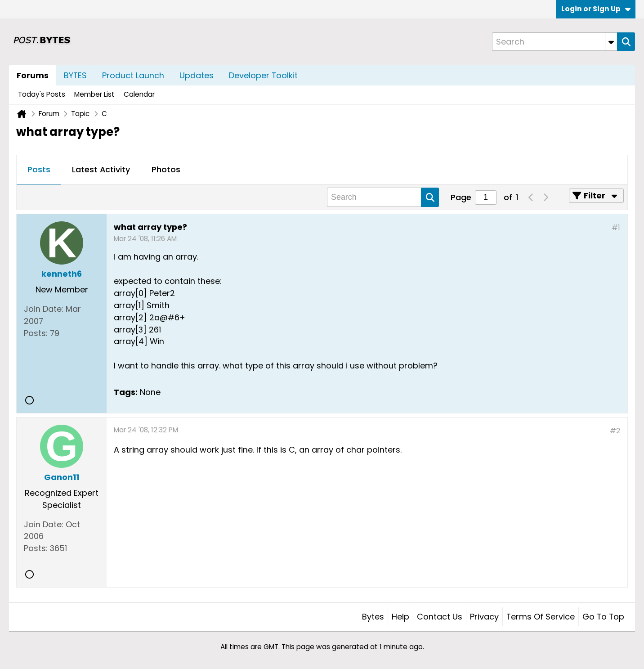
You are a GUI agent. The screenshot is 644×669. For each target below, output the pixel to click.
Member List (94, 94)
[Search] (555, 42)
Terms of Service (541, 617)
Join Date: (44, 309)
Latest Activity (101, 169)
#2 (615, 431)
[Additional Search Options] (611, 42)
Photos (166, 169)
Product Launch (133, 75)
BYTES (75, 75)
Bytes (373, 617)
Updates (197, 75)
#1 (616, 227)
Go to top (603, 617)
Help (400, 617)
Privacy (484, 617)
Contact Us (440, 617)
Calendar (139, 94)
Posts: (36, 333)
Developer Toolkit (263, 75)
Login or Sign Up (596, 9)
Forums (33, 75)
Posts (39, 169)
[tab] (39, 170)
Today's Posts (42, 94)
